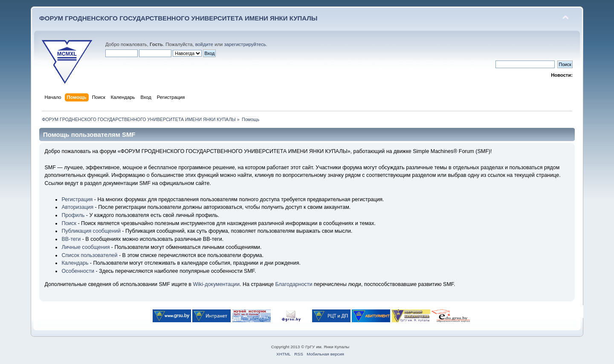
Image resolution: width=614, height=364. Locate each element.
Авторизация (77, 207)
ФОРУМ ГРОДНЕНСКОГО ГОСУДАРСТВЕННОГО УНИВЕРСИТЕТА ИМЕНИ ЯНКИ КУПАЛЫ (178, 18)
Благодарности (294, 284)
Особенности (78, 271)
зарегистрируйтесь (245, 44)
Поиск (69, 223)
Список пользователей (89, 255)
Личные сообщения (85, 247)
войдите (204, 44)
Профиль (73, 215)
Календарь (75, 263)
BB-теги (71, 239)
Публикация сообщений (91, 231)
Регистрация (77, 199)
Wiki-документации (216, 284)
